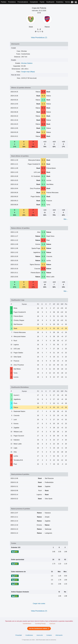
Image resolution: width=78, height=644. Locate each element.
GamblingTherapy (40, 624)
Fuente (42, 2)
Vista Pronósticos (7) (39, 37)
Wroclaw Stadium (27, 63)
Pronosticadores (23, 2)
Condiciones (29, 635)
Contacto (49, 635)
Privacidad (19, 635)
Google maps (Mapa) (28, 72)
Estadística (60, 2)
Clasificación (50, 2)
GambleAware (27, 624)
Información (59, 635)
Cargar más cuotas (39, 604)
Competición (34, 2)
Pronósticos (12, 2)
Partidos (4, 2)
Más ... (66, 219)
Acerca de (40, 635)
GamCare (52, 624)
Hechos (68, 2)
